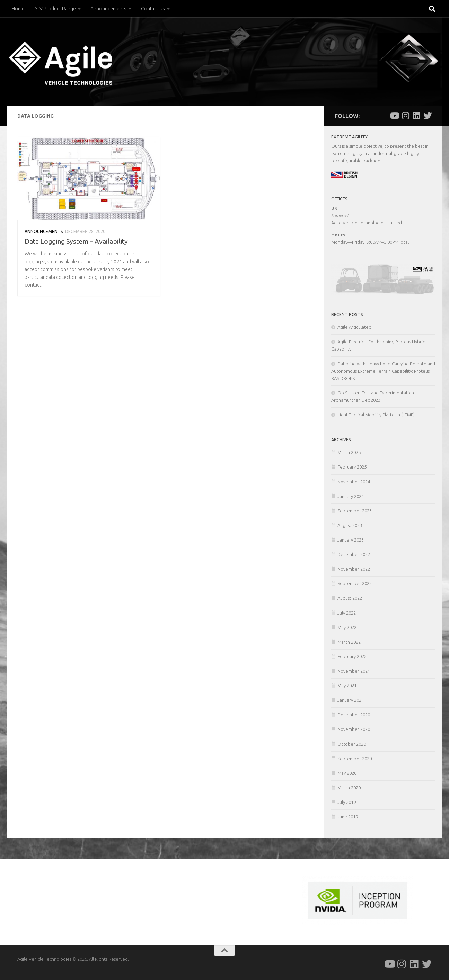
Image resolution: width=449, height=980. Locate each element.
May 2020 (347, 773)
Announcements (108, 9)
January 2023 (351, 540)
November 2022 (354, 569)
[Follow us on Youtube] (394, 116)
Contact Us (153, 9)
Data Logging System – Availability (76, 241)
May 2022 (347, 627)
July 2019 (347, 802)
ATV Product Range (55, 9)
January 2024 (351, 496)
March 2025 (349, 452)
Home (18, 9)
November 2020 (354, 729)
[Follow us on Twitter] (428, 116)
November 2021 (354, 671)
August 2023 (350, 525)
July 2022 (347, 613)
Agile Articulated (354, 327)
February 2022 (352, 656)
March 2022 (349, 642)
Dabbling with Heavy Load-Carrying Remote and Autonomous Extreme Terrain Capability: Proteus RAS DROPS (383, 371)
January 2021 (351, 700)
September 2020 (355, 759)
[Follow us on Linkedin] (416, 116)
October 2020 (352, 744)
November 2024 (354, 482)
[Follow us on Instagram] (405, 116)
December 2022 (354, 554)
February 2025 (352, 467)
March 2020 (349, 788)
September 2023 (355, 511)
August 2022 (350, 598)
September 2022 (355, 583)
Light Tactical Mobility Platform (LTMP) (376, 415)
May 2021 (347, 686)
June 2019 (348, 817)
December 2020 (354, 715)
